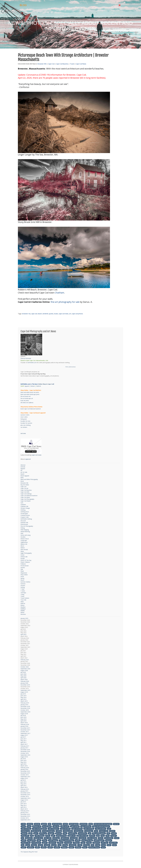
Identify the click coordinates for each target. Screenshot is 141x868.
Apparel (27, 386)
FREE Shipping (25, 530)
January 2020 (24, 683)
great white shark (82, 836)
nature (24, 840)
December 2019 (25, 685)
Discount (23, 521)
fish (108, 833)
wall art (44, 847)
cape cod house (86, 826)
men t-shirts (24, 417)
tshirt (114, 845)
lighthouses (65, 838)
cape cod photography (39, 829)
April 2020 (23, 678)
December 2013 (25, 814)
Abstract (23, 465)
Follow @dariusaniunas (70, 367)
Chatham (59, 293)
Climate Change (25, 508)
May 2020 (23, 676)
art (70, 314)
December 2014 (25, 793)
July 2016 (23, 759)
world (103, 847)
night (39, 840)
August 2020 (24, 670)
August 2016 (24, 757)
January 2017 (24, 748)
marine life (82, 838)
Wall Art (39, 386)
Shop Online (24, 575)
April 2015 (23, 786)
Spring (22, 578)
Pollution (23, 564)
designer (51, 833)
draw (65, 833)
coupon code (104, 831)
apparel (44, 824)
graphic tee (72, 836)
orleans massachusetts (66, 840)
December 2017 (25, 728)
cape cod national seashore (101, 826)
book (29, 826)
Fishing (23, 528)
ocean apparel (53, 840)
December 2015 (25, 771)
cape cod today (89, 829)
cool (96, 831)
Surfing (23, 587)
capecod (28, 459)
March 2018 (24, 723)
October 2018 (25, 710)
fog (32, 836)
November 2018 (25, 708)
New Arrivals (24, 550)
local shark (74, 838)
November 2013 (25, 816)
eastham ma (73, 833)
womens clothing (94, 847)
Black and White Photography (29, 479)
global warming (61, 836)
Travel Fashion (25, 598)
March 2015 (24, 787)
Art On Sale (24, 472)
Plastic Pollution (25, 562)
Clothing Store (25, 512)
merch (101, 838)
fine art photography (99, 833)
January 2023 (24, 618)
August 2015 (24, 778)
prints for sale (26, 843)
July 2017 (23, 737)
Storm (22, 580)
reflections (52, 843)
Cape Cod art (24, 488)
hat (98, 836)
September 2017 (25, 733)
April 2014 (23, 807)
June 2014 (23, 804)
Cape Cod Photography (27, 499)
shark (83, 843)
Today (22, 594)
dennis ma (43, 833)
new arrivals (31, 840)
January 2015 (24, 791)
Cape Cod (51, 64)
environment (82, 833)
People (23, 559)
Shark (22, 571)
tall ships (87, 845)
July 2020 (23, 672)
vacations (31, 847)
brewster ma (26, 314)
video (37, 847)
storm (40, 845)
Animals (23, 467)
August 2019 (24, 692)
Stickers (33, 386)
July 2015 (23, 780)
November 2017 (25, 730)
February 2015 (25, 789)
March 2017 (24, 744)
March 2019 (24, 701)
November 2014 (25, 795)
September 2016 (25, 755)
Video (22, 602)
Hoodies (23, 537)
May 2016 (23, 762)
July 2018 (23, 715)
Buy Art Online (25, 485)
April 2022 (23, 634)
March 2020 (24, 679)
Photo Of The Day (26, 560)
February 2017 (25, 746)
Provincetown (25, 566)
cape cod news (64, 314)
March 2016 (24, 766)
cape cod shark (65, 829)
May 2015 (23, 784)
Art (21, 470)
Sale (22, 569)
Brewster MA (42, 64)
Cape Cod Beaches (62, 64)
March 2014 (24, 809)
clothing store (79, 831)
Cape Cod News (81, 64)
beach (40, 314)
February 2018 (25, 724)
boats (56, 314)
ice (22, 838)
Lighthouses (24, 542)
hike (108, 836)
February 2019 (25, 703)
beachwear (83, 824)
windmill (45, 314)
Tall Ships (23, 593)
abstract (30, 824)
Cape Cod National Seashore (29, 496)
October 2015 (25, 775)
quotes (51, 314)
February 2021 (25, 660)
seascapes (68, 843)
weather (57, 847)
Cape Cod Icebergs (26, 494)
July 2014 (23, 802)
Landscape (24, 541)
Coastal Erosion (25, 515)
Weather (23, 607)
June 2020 (23, 674)
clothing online (68, 831)
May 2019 (23, 697)
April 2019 (23, 699)
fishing (114, 833)
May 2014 (23, 805)
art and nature (57, 824)
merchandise (109, 838)
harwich (92, 836)
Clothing (23, 510)
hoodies (114, 836)
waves (50, 847)
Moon (22, 546)
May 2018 (23, 719)
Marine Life (24, 544)
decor (36, 833)
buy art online (47, 826)
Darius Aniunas (26, 358)
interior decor (38, 838)
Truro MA (23, 600)
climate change (36, 831)
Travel (72, 64)
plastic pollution (99, 840)
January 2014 (24, 813)
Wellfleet (23, 609)
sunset (54, 845)
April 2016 (23, 764)
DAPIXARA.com (32, 363)
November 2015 (25, 773)
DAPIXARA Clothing (26, 519)
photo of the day (87, 840)
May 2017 (23, 741)
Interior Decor (25, 539)
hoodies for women (26, 423)
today (98, 845)
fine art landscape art (27, 398)
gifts (53, 836)
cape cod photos (77, 314)
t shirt (23, 824)
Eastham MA (24, 523)
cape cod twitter (100, 829)
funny (48, 836)
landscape (56, 838)
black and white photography (103, 824)
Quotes (23, 568)
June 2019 (23, 696)
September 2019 (25, 690)
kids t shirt (48, 838)
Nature (23, 548)
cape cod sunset (77, 829)
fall (90, 833)
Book (22, 481)
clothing (59, 831)
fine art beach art (26, 396)
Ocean (22, 555)
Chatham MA (24, 506)
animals (37, 824)
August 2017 (24, 735)
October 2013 (25, 818)
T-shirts (23, 591)
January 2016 (24, 769)
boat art (116, 824)
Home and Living (25, 535)
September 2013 (25, 820)
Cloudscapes (24, 514)
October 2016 (25, 753)
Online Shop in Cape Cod (46, 384)
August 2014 (24, 800)
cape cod (34, 314)
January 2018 (24, 726)
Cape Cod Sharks (26, 501)
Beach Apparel (25, 476)
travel (103, 845)
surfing (65, 845)
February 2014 (25, 811)
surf (59, 845)
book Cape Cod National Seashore (31, 409)
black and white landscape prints (30, 394)
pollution (109, 840)
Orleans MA (24, 557)
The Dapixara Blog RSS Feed (29, 852)
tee (92, 845)
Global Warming (25, 532)
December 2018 (25, 706)
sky (23, 845)
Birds (22, 478)
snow (28, 845)
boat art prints (25, 401)
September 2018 (25, 712)
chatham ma (25, 831)
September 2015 (25, 777)
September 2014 (25, 798)
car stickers (24, 427)
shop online (113, 843)
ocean (45, 840)
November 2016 (25, 751)
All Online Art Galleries (27, 403)
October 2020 (25, 667)
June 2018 (23, 717)
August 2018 (24, 714)
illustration (29, 838)
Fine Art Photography (27, 526)
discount (58, 833)
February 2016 (25, 768)
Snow (22, 576)
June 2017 (23, 739)
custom (112, 831)
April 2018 (23, 721)
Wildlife (23, 611)
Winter (22, 612)
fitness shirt (25, 836)
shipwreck (96, 843)
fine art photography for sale (65, 302)
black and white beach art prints (30, 392)
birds (91, 824)
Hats (22, 533)
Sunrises (23, 584)
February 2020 (25, 681)
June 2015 (23, 782)
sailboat (60, 843)
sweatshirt (73, 845)
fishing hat (24, 419)
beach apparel (74, 824)
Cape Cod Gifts (25, 492)
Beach (22, 474)
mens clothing (92, 838)
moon (117, 838)
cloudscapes (89, 831)
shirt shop (104, 843)
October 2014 (25, 796)
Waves (23, 605)
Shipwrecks (24, 573)
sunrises (47, 845)
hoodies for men (25, 421)
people (78, 840)
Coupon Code (25, 517)
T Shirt (22, 589)
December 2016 (25, 750)
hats (103, 836)
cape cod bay (75, 826)
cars (109, 829)
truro (109, 845)
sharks (89, 843)
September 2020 (25, 669)
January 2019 (24, 705)
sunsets (23, 585)
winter (85, 847)
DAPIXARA (23, 434)
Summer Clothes (25, 582)
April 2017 (23, 742)
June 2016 (23, 760)
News (22, 551)
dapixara (24, 833)
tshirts (23, 847)
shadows (76, 843)
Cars (22, 503)
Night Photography (26, 553)
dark (30, 833)
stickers (34, 845)
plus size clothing (26, 425)
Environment (24, 524)
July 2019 (23, 694)
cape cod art (65, 826)
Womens (23, 614)
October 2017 (25, 732)
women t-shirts (25, 415)
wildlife (71, 847)
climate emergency (48, 831)
